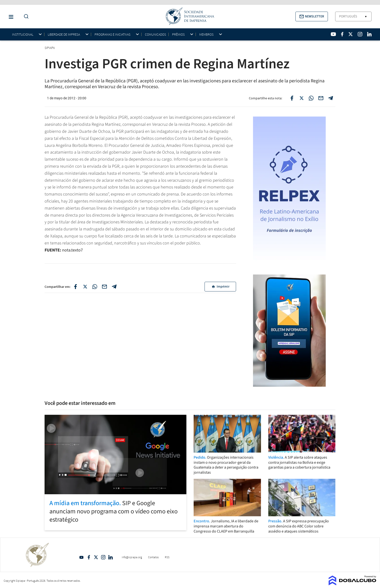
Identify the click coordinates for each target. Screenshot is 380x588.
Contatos (153, 557)
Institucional (23, 35)
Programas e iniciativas (112, 35)
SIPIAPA (50, 48)
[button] (312, 16)
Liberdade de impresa (64, 35)
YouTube (81, 557)
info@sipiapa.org (132, 557)
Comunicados (155, 34)
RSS (167, 557)
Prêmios (178, 35)
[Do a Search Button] (25, 17)
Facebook (89, 557)
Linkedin (111, 557)
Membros (206, 35)
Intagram (103, 557)
